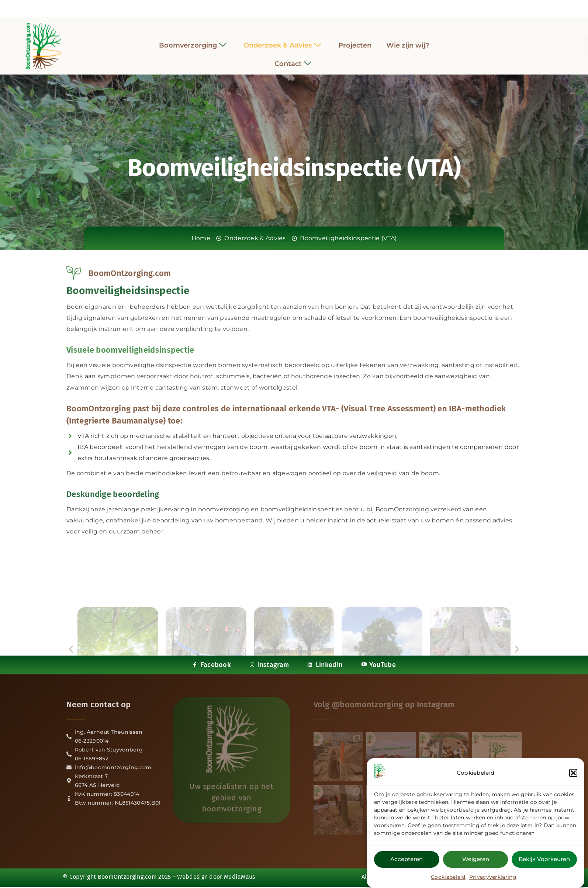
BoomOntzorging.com (127, 877)
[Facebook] (274, 7)
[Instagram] (287, 7)
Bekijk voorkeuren (544, 860)
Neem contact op (99, 704)
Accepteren (407, 860)
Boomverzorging (193, 40)
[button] (573, 774)
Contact (293, 59)
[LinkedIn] (301, 7)
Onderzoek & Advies (282, 40)
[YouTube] (314, 7)
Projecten (355, 40)
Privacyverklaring (493, 878)
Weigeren (476, 860)
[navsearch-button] (483, 41)
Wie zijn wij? (408, 40)
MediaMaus (240, 877)
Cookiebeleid (448, 878)
